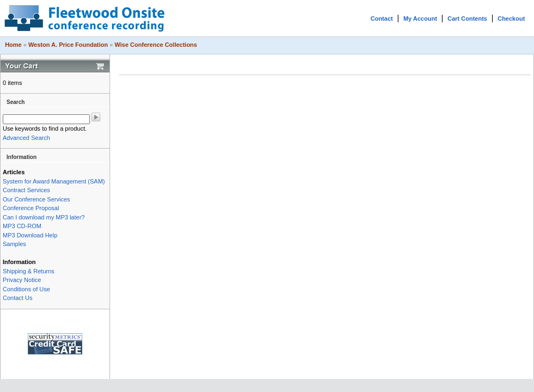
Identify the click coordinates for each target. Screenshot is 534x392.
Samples (14, 244)
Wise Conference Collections (156, 45)
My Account (420, 19)
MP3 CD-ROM (22, 226)
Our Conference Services (37, 199)
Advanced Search (26, 138)
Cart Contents (467, 19)
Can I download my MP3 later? (44, 217)
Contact (382, 19)
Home (13, 45)
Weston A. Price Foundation (68, 45)
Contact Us (17, 298)
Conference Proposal (31, 208)
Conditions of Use (26, 289)
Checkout (511, 19)
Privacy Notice (22, 280)
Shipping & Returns (29, 271)
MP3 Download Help (30, 235)
